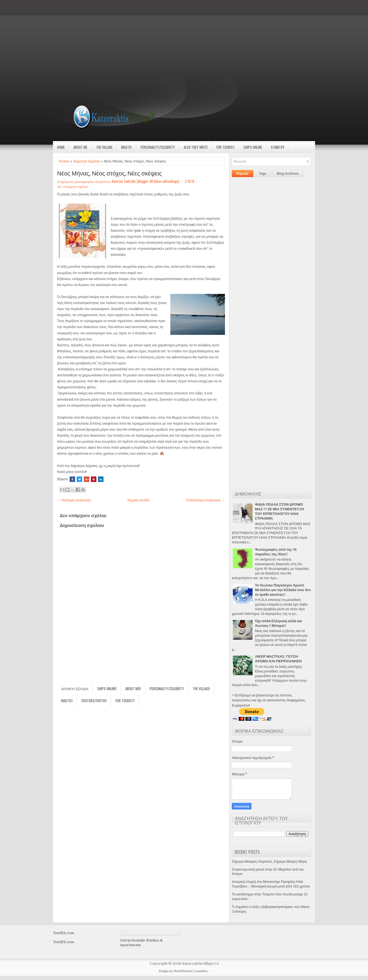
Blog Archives (288, 174)
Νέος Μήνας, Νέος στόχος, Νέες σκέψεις (109, 173)
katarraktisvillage (198, 963)
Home (61, 147)
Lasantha (201, 971)
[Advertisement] (164, 38)
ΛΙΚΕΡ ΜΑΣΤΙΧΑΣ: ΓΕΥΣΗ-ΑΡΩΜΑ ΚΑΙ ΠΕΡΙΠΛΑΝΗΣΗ (278, 659)
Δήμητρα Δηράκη (87, 161)
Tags (263, 174)
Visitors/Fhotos (94, 701)
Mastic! (67, 701)
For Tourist (226, 147)
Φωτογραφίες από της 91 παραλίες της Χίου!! (276, 552)
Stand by (278, 147)
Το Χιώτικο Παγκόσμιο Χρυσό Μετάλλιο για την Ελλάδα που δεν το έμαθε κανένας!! (283, 590)
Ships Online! (107, 689)
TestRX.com (63, 933)
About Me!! (133, 689)
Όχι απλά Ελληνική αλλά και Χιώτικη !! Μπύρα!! (278, 623)
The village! (201, 689)
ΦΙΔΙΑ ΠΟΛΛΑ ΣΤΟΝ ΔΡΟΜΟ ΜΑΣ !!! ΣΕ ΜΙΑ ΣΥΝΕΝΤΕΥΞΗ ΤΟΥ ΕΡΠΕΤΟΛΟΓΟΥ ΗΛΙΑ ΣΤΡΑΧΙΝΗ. (279, 511)
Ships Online (253, 147)
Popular (243, 174)
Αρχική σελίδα (138, 500)
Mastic (127, 147)
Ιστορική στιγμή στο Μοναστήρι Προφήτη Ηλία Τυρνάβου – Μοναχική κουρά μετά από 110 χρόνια (271, 884)
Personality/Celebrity (158, 147)
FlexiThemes (183, 971)
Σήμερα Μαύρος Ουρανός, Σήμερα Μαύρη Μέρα (269, 861)
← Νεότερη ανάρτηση (74, 500)
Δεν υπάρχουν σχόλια (72, 186)
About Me (80, 147)
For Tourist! (125, 701)
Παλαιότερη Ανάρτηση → (206, 500)
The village (104, 147)
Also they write (196, 147)
